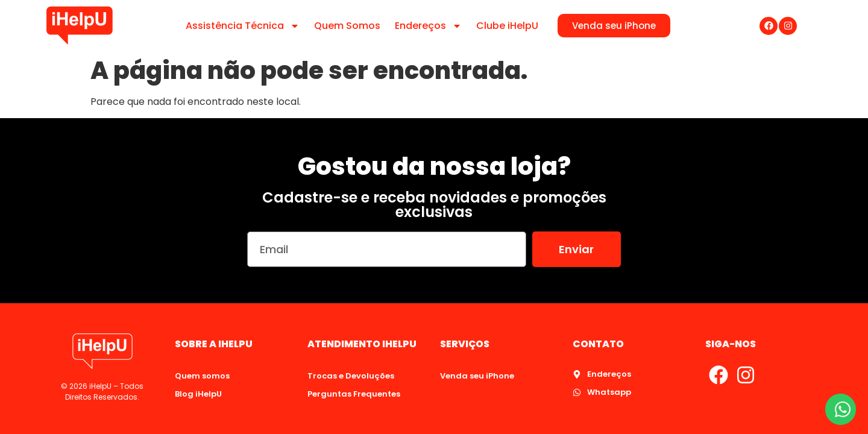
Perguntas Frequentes (354, 394)
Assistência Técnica (243, 26)
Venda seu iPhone (477, 376)
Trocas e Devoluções (351, 376)
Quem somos (202, 376)
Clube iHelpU (507, 26)
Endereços (428, 26)
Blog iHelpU (198, 394)
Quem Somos (347, 26)
